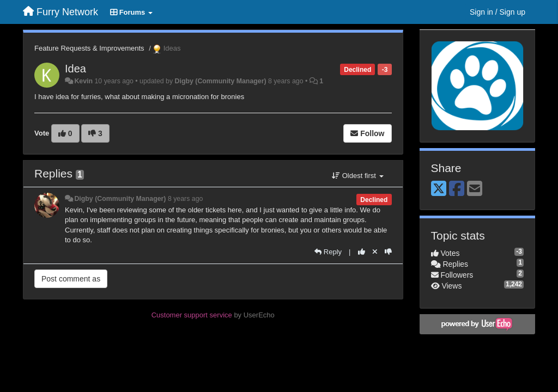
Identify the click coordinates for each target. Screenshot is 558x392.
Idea (75, 69)
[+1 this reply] (362, 252)
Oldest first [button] (357, 176)
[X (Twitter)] (439, 189)
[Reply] (328, 252)
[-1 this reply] (388, 252)
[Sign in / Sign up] (498, 12)
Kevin (83, 81)
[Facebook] (457, 189)
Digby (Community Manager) (221, 81)
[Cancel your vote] (375, 252)
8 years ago (186, 199)
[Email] (475, 189)
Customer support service (192, 315)
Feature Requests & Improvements (89, 48)
